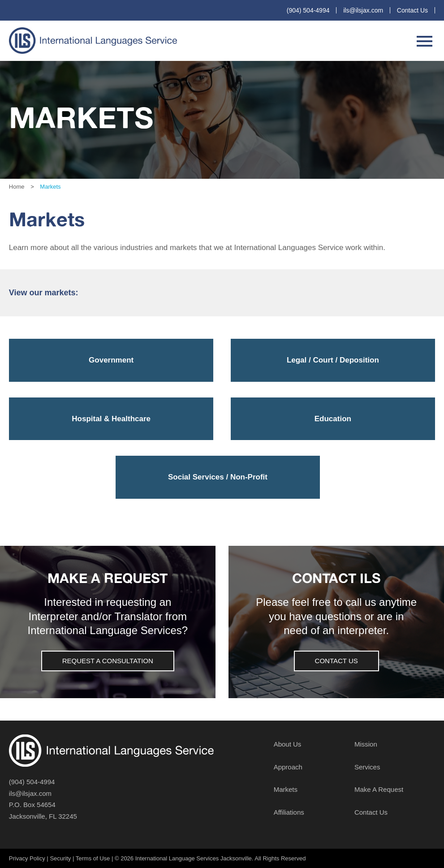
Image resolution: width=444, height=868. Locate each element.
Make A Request (379, 789)
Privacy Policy (27, 858)
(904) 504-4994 (308, 10)
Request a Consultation (108, 661)
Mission (366, 744)
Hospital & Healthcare (111, 419)
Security (60, 858)
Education (333, 419)
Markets (286, 789)
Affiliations (289, 812)
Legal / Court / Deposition (333, 360)
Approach (288, 767)
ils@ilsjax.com (363, 10)
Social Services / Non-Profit (218, 477)
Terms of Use (93, 858)
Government (111, 360)
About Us (288, 744)
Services (367, 767)
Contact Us (412, 10)
